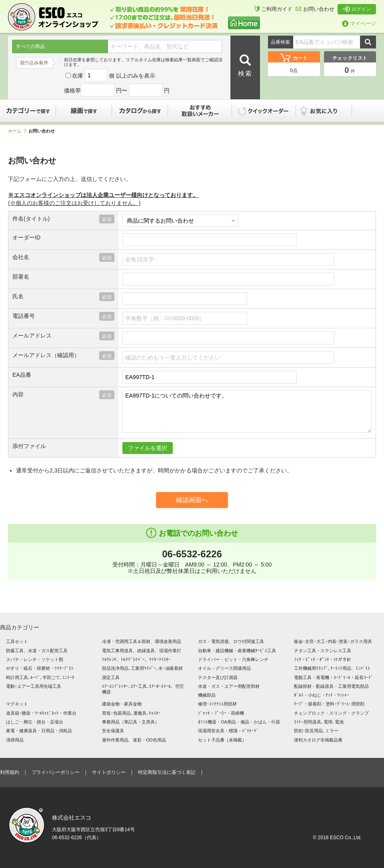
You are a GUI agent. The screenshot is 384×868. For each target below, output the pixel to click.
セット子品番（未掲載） (222, 740)
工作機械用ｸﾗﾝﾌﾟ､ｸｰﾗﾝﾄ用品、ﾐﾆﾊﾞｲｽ (332, 668)
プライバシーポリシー (56, 772)
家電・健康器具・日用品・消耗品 (39, 731)
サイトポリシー (109, 772)
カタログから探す (140, 111)
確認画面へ (192, 500)
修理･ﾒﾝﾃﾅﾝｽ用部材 (217, 704)
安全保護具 (113, 731)
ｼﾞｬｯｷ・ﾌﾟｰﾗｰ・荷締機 (221, 713)
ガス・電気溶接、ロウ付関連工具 (231, 641)
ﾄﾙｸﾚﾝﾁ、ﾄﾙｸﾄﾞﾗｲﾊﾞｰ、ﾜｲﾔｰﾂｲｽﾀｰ (136, 659)
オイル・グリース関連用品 (224, 668)
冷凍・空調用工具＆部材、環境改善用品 (142, 641)
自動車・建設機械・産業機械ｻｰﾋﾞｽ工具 (237, 651)
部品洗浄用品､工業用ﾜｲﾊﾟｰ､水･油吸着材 (142, 668)
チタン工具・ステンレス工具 (323, 651)
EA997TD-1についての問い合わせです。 (247, 412)
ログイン (357, 9)
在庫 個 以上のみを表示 (110, 76)
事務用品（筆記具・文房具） (131, 722)
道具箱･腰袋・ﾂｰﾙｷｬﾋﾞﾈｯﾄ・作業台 (41, 713)
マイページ (359, 23)
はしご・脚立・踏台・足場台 (35, 722)
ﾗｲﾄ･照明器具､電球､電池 (319, 722)
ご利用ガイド (274, 9)
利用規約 (10, 772)
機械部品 (207, 695)
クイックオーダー (264, 111)
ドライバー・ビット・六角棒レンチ (233, 659)
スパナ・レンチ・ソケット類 (35, 659)
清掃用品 (15, 740)
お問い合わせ (315, 9)
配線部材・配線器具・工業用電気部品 (331, 686)
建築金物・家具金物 (122, 704)
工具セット (17, 641)
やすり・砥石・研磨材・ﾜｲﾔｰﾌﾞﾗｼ (40, 668)
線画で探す (84, 111)
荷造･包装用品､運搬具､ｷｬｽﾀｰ (131, 713)
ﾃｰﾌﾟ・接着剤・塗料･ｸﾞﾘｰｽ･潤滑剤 (329, 704)
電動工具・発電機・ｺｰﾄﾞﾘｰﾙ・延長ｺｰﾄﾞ (334, 677)
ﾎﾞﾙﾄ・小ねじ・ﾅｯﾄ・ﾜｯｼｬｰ (322, 695)
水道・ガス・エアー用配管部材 (229, 686)
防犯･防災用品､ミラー (316, 731)
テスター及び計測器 (218, 677)
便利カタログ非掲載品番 (318, 740)
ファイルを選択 (148, 448)
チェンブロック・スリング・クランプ (331, 713)
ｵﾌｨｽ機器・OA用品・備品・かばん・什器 (239, 722)
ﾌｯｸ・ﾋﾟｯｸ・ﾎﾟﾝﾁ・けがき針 (323, 659)
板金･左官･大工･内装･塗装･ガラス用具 (333, 641)
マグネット (17, 704)
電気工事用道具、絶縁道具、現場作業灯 (142, 651)
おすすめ (200, 111)
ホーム (17, 131)
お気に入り (328, 111)
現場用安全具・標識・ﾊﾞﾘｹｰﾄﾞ (228, 731)
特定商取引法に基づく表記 (167, 772)
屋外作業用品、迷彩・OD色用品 (134, 740)
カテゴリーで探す (28, 111)
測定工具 (111, 677)
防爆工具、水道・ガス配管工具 (37, 651)
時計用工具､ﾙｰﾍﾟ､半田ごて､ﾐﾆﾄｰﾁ (40, 677)
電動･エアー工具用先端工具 (34, 686)
